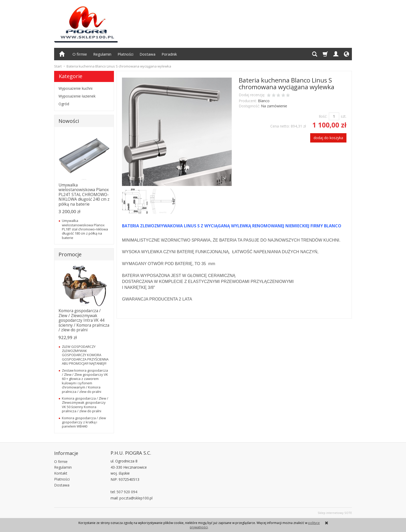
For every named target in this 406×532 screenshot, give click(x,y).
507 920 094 (127, 492)
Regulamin (102, 54)
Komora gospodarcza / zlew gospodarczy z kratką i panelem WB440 (84, 422)
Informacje (66, 453)
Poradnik (169, 54)
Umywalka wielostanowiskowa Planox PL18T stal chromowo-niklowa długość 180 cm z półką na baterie (85, 229)
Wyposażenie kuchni (75, 88)
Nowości (69, 121)
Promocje (70, 254)
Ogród (64, 104)
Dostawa (147, 54)
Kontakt (61, 472)
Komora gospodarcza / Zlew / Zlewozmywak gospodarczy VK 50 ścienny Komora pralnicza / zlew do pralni (85, 405)
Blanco (264, 101)
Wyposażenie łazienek (77, 96)
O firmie (80, 54)
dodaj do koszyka (328, 138)
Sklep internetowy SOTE (335, 513)
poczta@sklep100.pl (136, 498)
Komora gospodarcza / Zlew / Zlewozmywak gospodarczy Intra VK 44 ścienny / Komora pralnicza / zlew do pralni (84, 320)
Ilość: (323, 116)
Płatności (125, 54)
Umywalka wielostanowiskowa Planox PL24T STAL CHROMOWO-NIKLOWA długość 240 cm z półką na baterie (84, 195)
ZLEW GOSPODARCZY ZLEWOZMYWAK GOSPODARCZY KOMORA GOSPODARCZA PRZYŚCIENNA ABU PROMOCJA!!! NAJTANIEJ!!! (85, 355)
